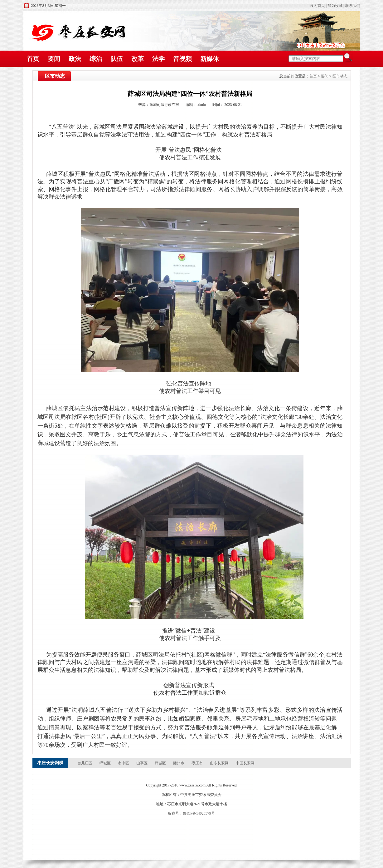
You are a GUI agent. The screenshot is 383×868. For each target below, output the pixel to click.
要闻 (54, 59)
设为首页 (318, 6)
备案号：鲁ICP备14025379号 (191, 813)
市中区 (124, 763)
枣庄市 (198, 763)
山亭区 (142, 763)
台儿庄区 (85, 763)
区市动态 (340, 76)
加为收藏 (335, 6)
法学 (158, 59)
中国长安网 (245, 763)
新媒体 (210, 59)
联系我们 (353, 6)
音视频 (182, 59)
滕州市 (179, 763)
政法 (75, 59)
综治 (96, 59)
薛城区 (161, 763)
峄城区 (106, 763)
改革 (138, 59)
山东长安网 (220, 763)
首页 (33, 59)
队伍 (117, 59)
